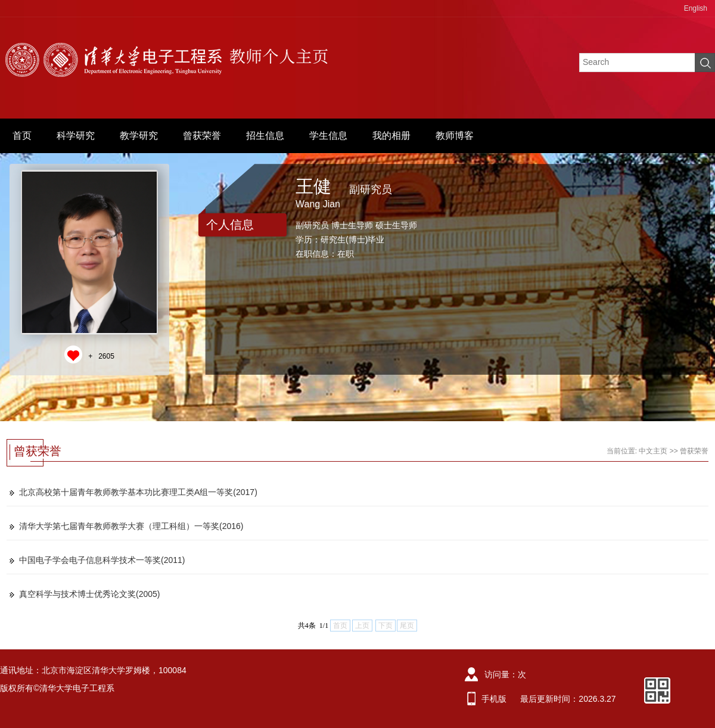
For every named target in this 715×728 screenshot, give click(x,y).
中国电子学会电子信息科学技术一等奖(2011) (102, 560)
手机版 (494, 699)
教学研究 (139, 136)
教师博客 (455, 136)
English (696, 8)
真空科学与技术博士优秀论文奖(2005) (89, 594)
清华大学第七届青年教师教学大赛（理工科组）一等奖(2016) (131, 526)
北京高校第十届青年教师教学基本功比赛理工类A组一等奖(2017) (138, 492)
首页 (22, 136)
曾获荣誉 (202, 136)
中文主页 (653, 451)
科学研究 (76, 136)
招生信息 (265, 136)
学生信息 (328, 136)
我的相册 (391, 136)
